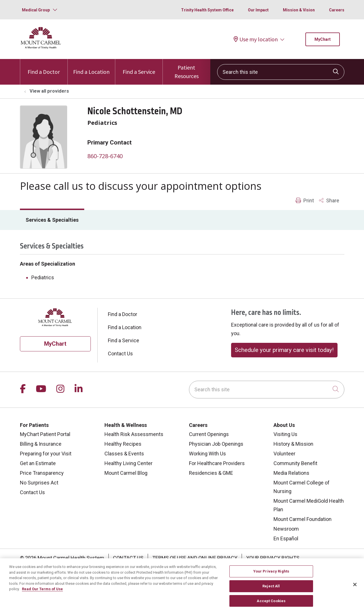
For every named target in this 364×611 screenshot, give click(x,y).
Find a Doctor (44, 67)
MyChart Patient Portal (45, 434)
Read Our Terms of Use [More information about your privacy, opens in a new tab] (42, 595)
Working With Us (207, 454)
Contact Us (120, 354)
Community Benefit (295, 463)
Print (305, 200)
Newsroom (286, 529)
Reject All (271, 592)
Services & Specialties (52, 220)
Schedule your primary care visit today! (284, 350)
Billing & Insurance (41, 444)
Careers (337, 10)
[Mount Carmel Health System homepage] (41, 47)
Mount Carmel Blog (126, 473)
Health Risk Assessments (134, 434)
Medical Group (36, 10)
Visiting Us (285, 434)
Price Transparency (42, 473)
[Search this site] (281, 72)
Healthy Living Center (128, 463)
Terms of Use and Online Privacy (195, 558)
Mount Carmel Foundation (303, 519)
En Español (286, 538)
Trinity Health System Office (207, 10)
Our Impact (258, 10)
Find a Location (91, 67)
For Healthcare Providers (217, 463)
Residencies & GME (211, 473)
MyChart (323, 39)
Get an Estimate (38, 463)
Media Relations (291, 473)
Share (329, 200)
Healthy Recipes (123, 444)
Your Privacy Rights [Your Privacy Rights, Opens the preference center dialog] (271, 577)
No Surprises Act (39, 483)
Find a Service (139, 67)
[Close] (355, 591)
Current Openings (209, 434)
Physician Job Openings (216, 444)
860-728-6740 (105, 156)
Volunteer (284, 454)
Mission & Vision (299, 10)
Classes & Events (124, 454)
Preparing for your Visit (46, 454)
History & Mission (293, 444)
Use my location (256, 39)
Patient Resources (186, 69)
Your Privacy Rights (273, 558)
